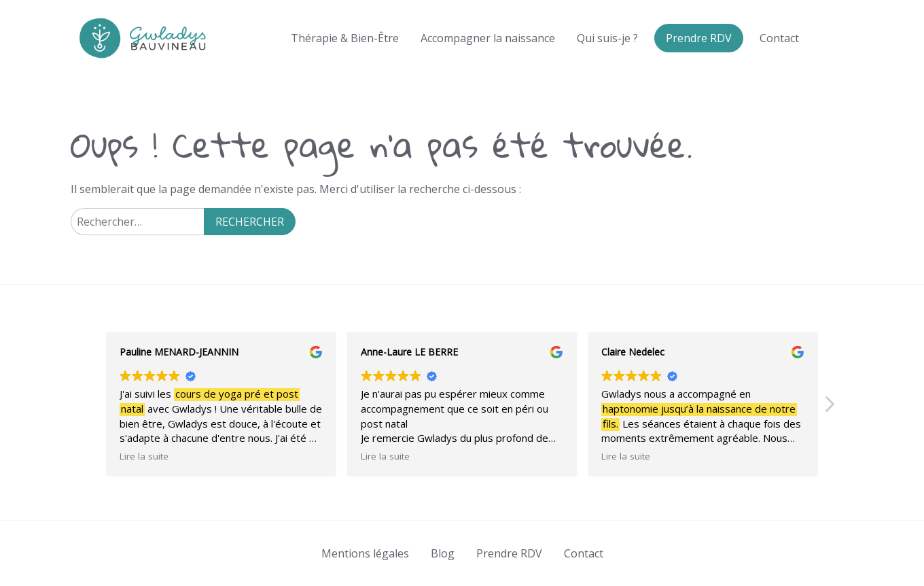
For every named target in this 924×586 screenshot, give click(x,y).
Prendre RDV (699, 38)
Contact (779, 38)
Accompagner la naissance (488, 38)
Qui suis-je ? (607, 38)
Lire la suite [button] (144, 456)
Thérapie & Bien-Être (345, 38)
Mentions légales (365, 553)
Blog (443, 553)
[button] (829, 408)
